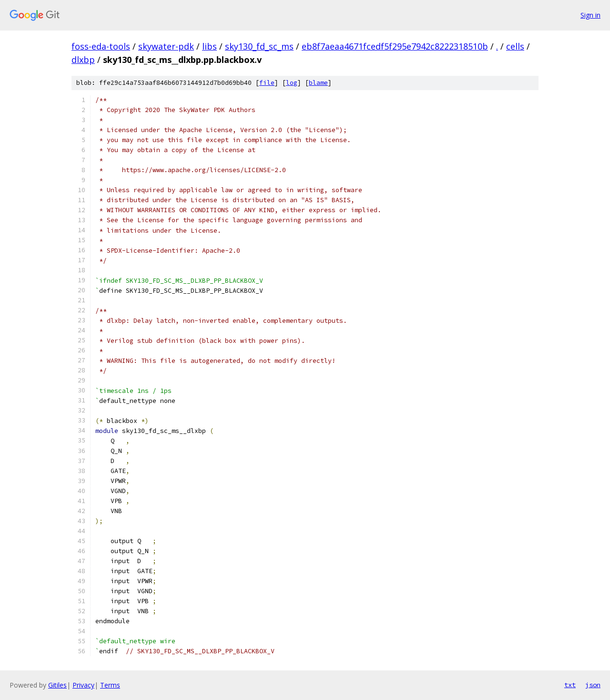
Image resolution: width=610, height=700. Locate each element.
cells (515, 46)
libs (209, 46)
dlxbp (83, 60)
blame (318, 83)
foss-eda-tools (101, 46)
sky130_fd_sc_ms (259, 46)
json (593, 685)
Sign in (590, 15)
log (292, 83)
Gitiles (57, 685)
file (267, 83)
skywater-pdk (166, 46)
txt (570, 685)
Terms (110, 685)
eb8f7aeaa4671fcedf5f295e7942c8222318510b (395, 46)
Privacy (83, 685)
